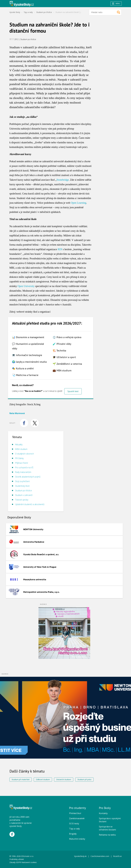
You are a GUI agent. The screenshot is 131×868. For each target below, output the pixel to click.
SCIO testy (74, 824)
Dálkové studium (43, 779)
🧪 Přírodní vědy (62, 344)
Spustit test (73, 391)
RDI (60, 249)
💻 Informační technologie (27, 355)
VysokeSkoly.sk (80, 856)
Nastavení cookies (29, 862)
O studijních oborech (24, 454)
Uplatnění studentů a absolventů (30, 504)
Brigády (73, 834)
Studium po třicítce (44, 12)
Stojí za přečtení (22, 481)
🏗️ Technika (59, 351)
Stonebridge (63, 180)
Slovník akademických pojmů (28, 477)
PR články (19, 458)
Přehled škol (75, 813)
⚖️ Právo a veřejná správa (67, 337)
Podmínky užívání (17, 859)
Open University (26, 286)
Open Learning (79, 203)
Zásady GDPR (15, 862)
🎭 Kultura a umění (23, 368)
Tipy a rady (28, 12)
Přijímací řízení (21, 463)
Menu (116, 4)
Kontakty (103, 813)
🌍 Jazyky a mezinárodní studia (29, 362)
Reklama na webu (107, 835)
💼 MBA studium (62, 370)
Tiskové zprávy (22, 500)
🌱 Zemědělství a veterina (67, 364)
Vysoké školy (15, 12)
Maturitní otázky (77, 839)
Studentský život (22, 486)
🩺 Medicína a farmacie (25, 375)
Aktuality (19, 444)
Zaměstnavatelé (77, 818)
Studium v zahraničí (24, 495)
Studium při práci (84, 779)
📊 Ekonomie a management (28, 337)
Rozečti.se (117, 856)
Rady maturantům (23, 472)
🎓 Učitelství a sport (64, 357)
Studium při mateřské (21, 779)
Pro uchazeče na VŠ (24, 467)
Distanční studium (64, 779)
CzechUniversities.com (100, 856)
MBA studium (21, 449)
